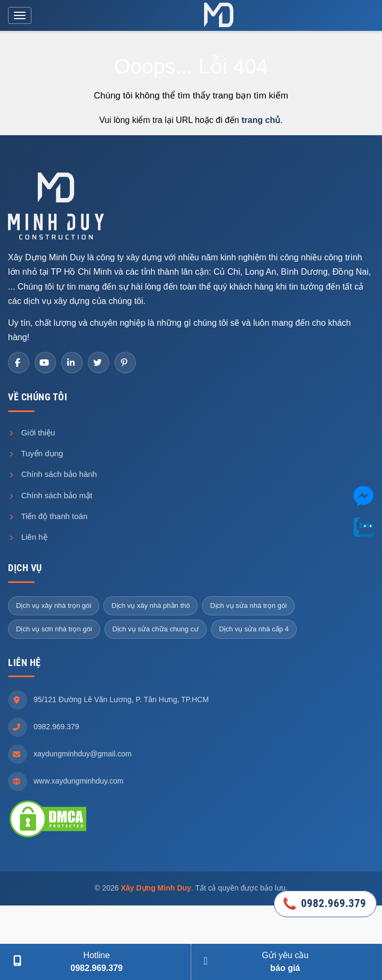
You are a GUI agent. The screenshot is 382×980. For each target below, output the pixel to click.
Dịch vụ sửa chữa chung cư (156, 629)
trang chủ (261, 120)
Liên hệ (28, 537)
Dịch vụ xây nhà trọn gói (54, 606)
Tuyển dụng (35, 453)
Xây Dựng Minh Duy (156, 888)
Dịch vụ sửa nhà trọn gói (248, 606)
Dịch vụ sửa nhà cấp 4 (254, 629)
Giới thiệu (31, 433)
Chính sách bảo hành (52, 474)
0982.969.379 (56, 727)
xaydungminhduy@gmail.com (83, 754)
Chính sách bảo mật (50, 495)
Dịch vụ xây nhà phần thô (151, 606)
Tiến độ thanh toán (48, 516)
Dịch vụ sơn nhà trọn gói (54, 629)
